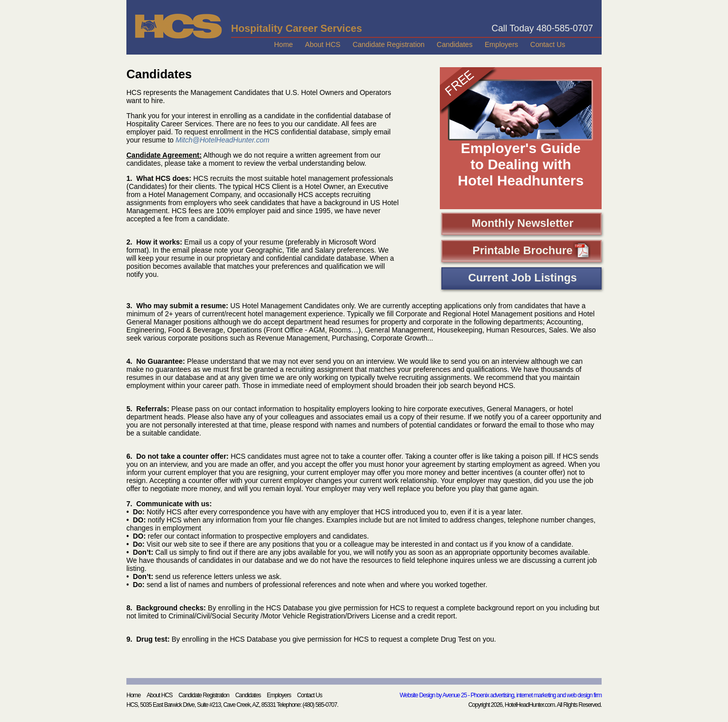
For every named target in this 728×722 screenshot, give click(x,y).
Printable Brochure (531, 252)
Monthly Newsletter (523, 223)
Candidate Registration (388, 44)
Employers (502, 44)
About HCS (323, 44)
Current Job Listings (522, 278)
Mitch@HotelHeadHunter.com (222, 140)
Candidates (455, 44)
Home (283, 44)
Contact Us (548, 44)
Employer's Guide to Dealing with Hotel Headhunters (521, 164)
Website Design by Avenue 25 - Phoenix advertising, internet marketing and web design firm (501, 695)
